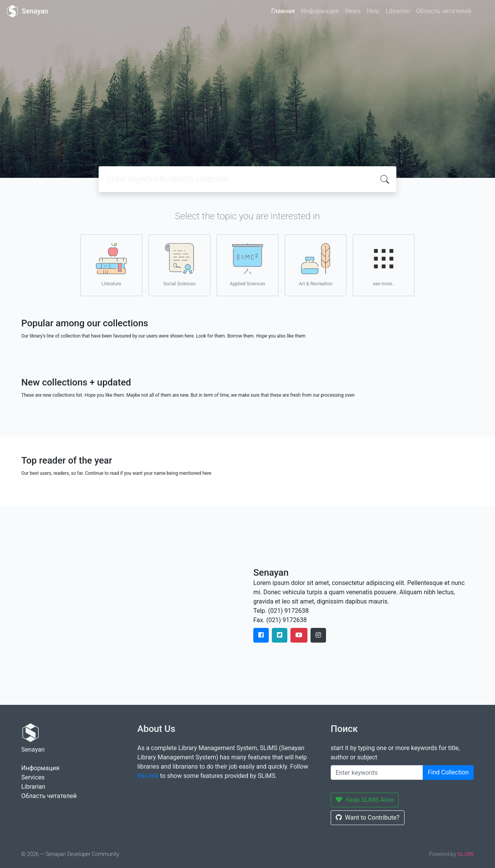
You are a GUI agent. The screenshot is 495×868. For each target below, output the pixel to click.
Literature (111, 265)
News (353, 11)
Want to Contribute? (368, 818)
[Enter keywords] (377, 773)
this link (148, 776)
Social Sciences (179, 265)
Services (33, 777)
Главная (283, 11)
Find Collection (448, 772)
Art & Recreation (316, 265)
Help (373, 11)
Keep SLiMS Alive (365, 800)
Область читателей (444, 11)
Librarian (398, 11)
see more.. (384, 265)
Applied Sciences (247, 265)
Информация (320, 11)
